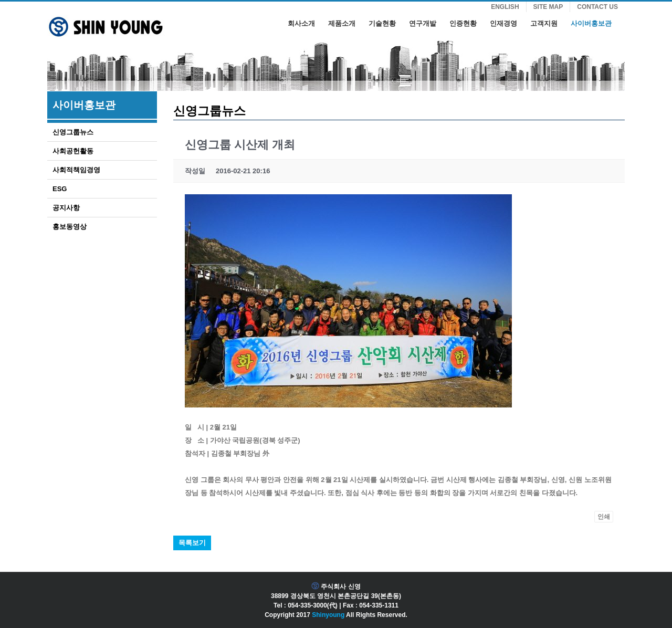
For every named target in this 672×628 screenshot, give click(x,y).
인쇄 (604, 517)
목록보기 (192, 543)
